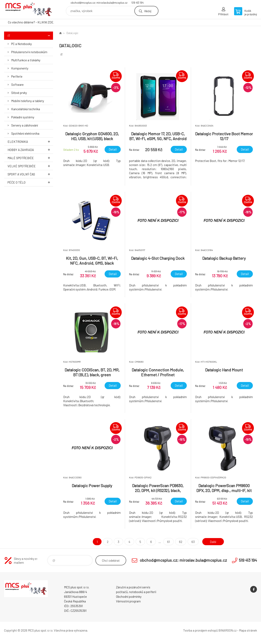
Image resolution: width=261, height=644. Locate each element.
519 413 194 (138, 3)
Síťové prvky (19, 93)
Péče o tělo (30, 182)
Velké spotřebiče (30, 166)
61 (168, 542)
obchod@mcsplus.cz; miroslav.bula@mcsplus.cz (99, 3)
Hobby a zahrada (30, 150)
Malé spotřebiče (30, 158)
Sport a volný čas (30, 174)
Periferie (17, 76)
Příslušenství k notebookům (29, 52)
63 (192, 542)
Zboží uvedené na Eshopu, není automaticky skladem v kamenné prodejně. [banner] (29, 9)
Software (17, 85)
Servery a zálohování (25, 125)
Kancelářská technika (26, 109)
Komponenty (20, 68)
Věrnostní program (128, 601)
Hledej (148, 11)
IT (30, 36)
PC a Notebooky (22, 44)
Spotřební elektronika (25, 133)
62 (180, 542)
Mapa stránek (248, 630)
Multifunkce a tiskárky (26, 60)
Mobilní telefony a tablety (28, 101)
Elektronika (30, 141)
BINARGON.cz (227, 630)
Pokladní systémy (23, 117)
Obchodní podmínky (129, 597)
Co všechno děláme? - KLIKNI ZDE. (31, 22)
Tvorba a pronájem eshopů (200, 630)
